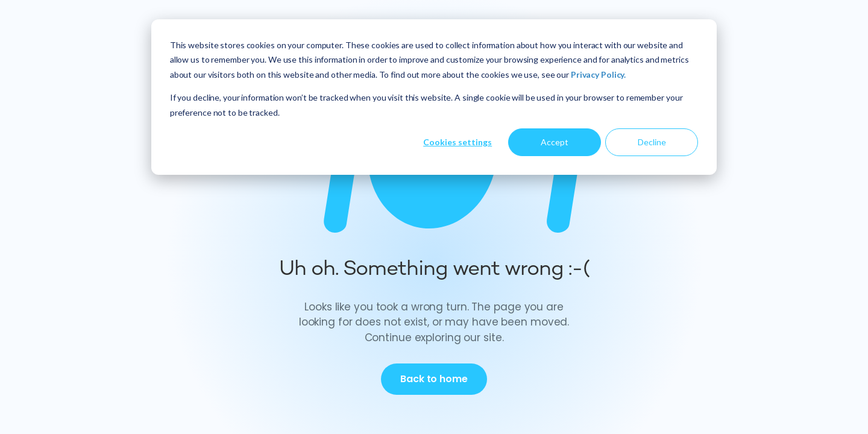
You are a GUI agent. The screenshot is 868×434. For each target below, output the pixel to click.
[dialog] (434, 97)
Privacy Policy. (598, 74)
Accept (555, 142)
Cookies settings (458, 142)
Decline (652, 142)
